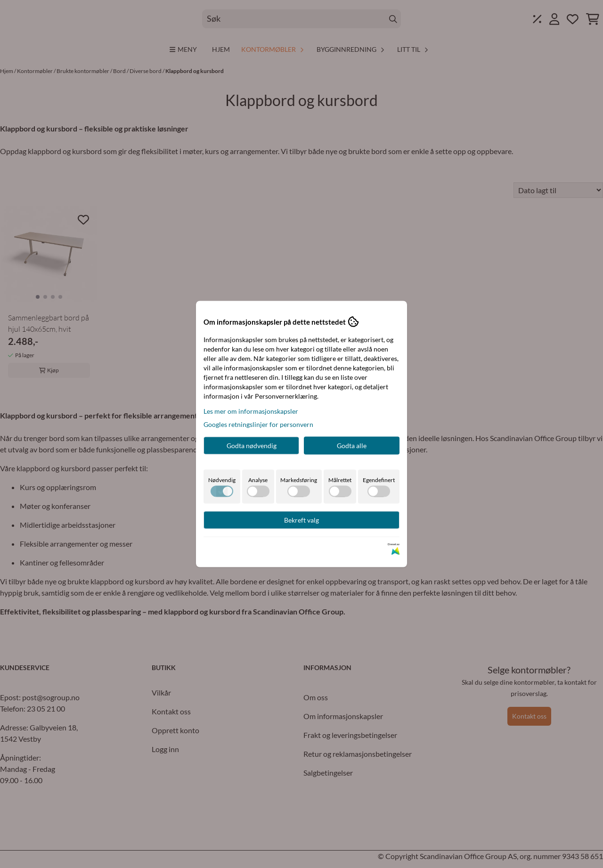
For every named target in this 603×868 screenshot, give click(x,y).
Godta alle (352, 446)
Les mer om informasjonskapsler (251, 411)
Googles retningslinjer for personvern (258, 424)
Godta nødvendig (252, 446)
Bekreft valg (301, 520)
